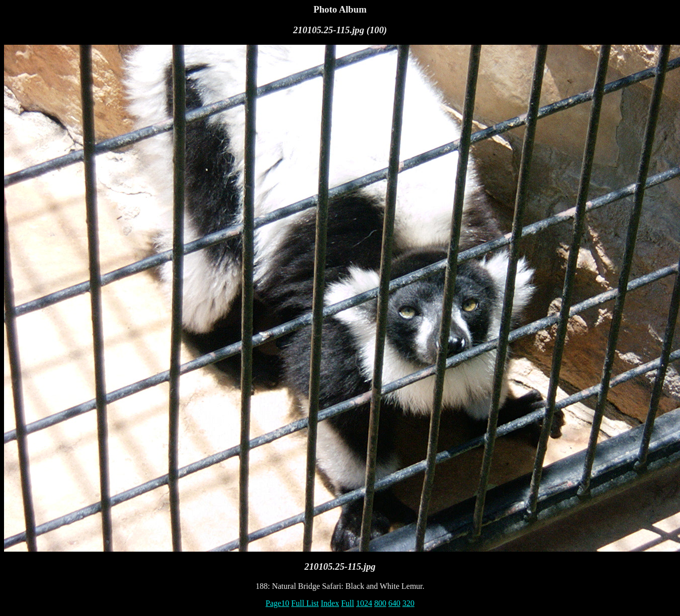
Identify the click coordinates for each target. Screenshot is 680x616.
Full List (305, 603)
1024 (364, 603)
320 (408, 603)
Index (330, 603)
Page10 (277, 603)
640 (394, 603)
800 (380, 603)
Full (348, 603)
